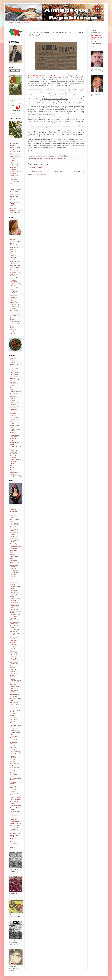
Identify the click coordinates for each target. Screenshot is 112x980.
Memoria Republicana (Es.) (15, 757)
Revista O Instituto (15, 823)
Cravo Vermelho (15, 261)
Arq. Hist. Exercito (15, 152)
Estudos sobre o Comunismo (15, 676)
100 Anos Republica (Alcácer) (16, 241)
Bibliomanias (14, 561)
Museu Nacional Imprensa (15, 768)
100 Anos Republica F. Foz (15, 244)
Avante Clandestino (16, 548)
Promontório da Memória (15, 308)
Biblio (12, 559)
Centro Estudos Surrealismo (15, 630)
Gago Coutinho (14, 268)
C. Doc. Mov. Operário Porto (14, 570)
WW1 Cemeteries (15, 206)
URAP (12, 841)
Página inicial (58, 171)
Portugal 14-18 (14, 192)
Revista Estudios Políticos (15, 430)
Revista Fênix (14, 433)
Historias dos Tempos (14, 275)
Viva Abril (13, 847)
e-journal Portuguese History (16, 475)
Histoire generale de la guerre (15, 179)
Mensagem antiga (79, 171)
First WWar (13, 174)
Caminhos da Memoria (14, 584)
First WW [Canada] (16, 171)
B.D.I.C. (12, 554)
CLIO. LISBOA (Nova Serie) (14, 370)
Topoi (12, 470)
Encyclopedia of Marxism (15, 667)
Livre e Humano (15, 295)
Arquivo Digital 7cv (15, 544)
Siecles (12, 463)
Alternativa (13, 255)
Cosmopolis (13, 645)
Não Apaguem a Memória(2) (15, 302)
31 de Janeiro (14, 247)
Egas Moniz (13, 263)
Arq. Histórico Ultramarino (14, 537)
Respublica (13, 819)
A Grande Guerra (15, 147)
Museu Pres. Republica (14, 775)
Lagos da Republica (13, 747)
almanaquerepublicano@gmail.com (19, 22)
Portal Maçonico (15, 801)
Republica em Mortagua (14, 319)
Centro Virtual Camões (14, 638)
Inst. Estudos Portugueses (14, 718)
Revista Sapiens (15, 450)
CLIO (12, 367)
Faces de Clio (14, 394)
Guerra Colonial (15, 696)
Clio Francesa (14, 375)
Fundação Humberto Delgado (16, 680)
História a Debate (15, 708)
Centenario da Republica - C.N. (15, 601)
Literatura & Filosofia (13, 292)
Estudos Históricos (15, 392)
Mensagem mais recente (35, 171)
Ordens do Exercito (16, 190)
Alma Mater (13, 515)
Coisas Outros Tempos (14, 642)
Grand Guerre (14, 176)
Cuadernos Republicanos (14, 383)
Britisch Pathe (14, 154)
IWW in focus (14, 184)
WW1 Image (14, 208)
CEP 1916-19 (14, 158)
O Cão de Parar (15, 305)
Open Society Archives (14, 794)
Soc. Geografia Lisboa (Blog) (14, 826)
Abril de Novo (14, 249)
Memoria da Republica (13, 298)
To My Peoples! (15, 200)
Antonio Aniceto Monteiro (15, 520)
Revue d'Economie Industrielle (15, 457)
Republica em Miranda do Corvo (15, 315)
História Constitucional (14, 701)
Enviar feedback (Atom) (42, 174)
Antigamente (14, 517)
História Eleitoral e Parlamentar (15, 705)
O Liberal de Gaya (61, 159)
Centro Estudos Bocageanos (15, 623)
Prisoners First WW (16, 194)
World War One (15, 212)
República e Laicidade (13, 816)
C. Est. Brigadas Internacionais (15, 573)
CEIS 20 (13, 578)
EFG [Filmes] (14, 165)
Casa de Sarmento (15, 598)
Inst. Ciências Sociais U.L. (14, 715)
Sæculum (13, 466)
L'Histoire (13, 400)
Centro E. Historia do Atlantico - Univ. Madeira (15, 611)
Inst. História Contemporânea (15, 722)
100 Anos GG (14, 143)
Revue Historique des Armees (15, 453)
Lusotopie (13, 413)
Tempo (12, 468)
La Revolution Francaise (14, 403)
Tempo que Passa (15, 833)
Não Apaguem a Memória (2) (15, 787)
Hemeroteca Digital (16, 699)
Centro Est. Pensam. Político (15, 619)
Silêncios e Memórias (13, 327)
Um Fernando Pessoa (14, 844)
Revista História (15, 821)
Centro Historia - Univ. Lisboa (15, 634)
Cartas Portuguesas (14, 589)
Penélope (13, 423)
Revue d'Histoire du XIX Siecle (16, 460)
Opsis (12, 421)
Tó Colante (13, 839)
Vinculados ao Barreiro (14, 333)
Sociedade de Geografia (14, 830)
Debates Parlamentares (14, 652)
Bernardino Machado (13, 258)
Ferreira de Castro (15, 266)
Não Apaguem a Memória (15, 783)
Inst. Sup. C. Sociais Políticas (15, 730)
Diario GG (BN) (14, 163)
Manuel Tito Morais (16, 754)
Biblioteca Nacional (16, 563)
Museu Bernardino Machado (15, 761)
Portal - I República (16, 799)
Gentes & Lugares (15, 270)
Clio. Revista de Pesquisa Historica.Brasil (15, 378)
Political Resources (16, 797)
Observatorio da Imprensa (15, 790)
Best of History (14, 556)
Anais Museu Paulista (14, 359)
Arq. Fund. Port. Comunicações (15, 524)
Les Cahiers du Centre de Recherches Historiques (14, 409)
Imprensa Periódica (51, 159)
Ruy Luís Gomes (15, 324)
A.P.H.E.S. (13, 509)
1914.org (13, 145)
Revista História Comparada (15, 436)
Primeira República (16, 806)
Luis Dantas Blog (15, 752)
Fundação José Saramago (15, 684)
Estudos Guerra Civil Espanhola (15, 673)
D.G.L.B (12, 649)
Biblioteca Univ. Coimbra (15, 566)
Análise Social (14, 364)
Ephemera (13, 670)
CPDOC (12, 581)
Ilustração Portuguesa (13, 281)
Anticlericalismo (38, 159)
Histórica (13, 398)
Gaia (44, 159)
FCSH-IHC (13, 169)
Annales (12, 362)
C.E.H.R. (13, 576)
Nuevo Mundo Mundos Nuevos (15, 418)
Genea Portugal (15, 694)
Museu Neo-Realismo (14, 772)
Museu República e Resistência (16, 779)
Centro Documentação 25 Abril (15, 606)
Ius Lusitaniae (14, 740)
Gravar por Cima (15, 272)
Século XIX (13, 330)
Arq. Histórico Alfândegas (14, 530)
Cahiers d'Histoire (15, 372)
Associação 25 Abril (16, 546)
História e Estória (15, 278)
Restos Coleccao (15, 322)
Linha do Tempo (15, 750)
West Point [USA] (15, 210)
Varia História (14, 472)
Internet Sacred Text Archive (15, 737)
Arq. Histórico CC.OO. (14, 534)
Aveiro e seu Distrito (14, 551)
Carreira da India (15, 586)
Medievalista (14, 415)
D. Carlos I (13, 647)
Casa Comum (14, 592)
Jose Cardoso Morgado (14, 288)
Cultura (12, 386)
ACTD (12, 150)
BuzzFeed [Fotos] (15, 156)
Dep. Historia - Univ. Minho (14, 659)
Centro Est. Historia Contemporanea (16, 615)
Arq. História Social (16, 527)
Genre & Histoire (15, 396)
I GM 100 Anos (14, 182)
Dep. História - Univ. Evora (14, 663)
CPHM (12, 161)
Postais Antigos (15, 804)
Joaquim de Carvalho (13, 743)
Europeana (13, 167)
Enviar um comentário (37, 168)
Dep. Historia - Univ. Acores (14, 656)
